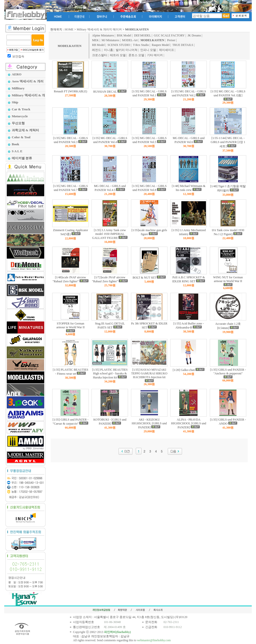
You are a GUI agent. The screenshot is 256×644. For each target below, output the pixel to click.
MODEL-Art (130, 40)
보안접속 (18, 56)
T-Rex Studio (141, 45)
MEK (95, 40)
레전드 (96, 50)
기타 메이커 (155, 55)
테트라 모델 (118, 55)
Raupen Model (161, 45)
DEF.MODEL (142, 35)
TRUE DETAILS (183, 45)
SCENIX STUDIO (119, 45)
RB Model (98, 45)
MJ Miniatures (110, 40)
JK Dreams (194, 35)
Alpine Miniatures (103, 35)
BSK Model (124, 35)
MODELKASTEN (70, 46)
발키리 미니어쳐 (127, 50)
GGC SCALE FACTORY (169, 35)
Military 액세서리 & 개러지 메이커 (99, 29)
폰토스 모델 (136, 55)
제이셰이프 (166, 50)
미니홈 (108, 50)
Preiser (171, 40)
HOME (69, 29)
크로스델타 (99, 55)
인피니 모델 (148, 50)
